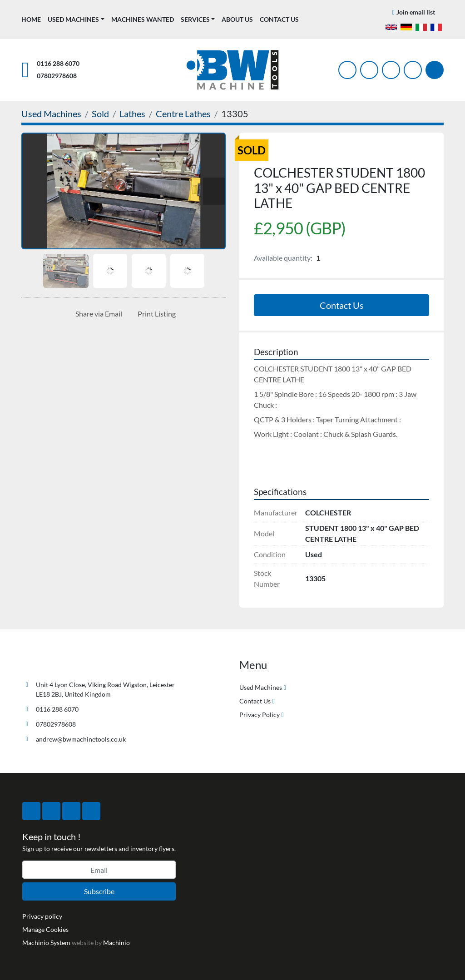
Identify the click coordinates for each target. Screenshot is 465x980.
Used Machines (73, 19)
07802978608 (57, 76)
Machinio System (46, 943)
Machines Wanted (143, 19)
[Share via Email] (97, 314)
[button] (76, 19)
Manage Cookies (45, 929)
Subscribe (99, 891)
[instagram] (391, 70)
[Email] (99, 870)
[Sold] (100, 114)
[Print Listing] (155, 314)
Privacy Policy (260, 715)
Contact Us (279, 19)
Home (31, 19)
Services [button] (195, 19)
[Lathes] (132, 114)
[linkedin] (413, 70)
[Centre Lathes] (183, 114)
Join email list (416, 12)
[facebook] (347, 70)
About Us (237, 19)
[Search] (435, 70)
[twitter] (369, 70)
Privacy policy (42, 916)
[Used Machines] (51, 114)
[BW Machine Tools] (51, 663)
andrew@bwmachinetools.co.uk (81, 739)
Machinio (116, 943)
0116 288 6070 (58, 63)
